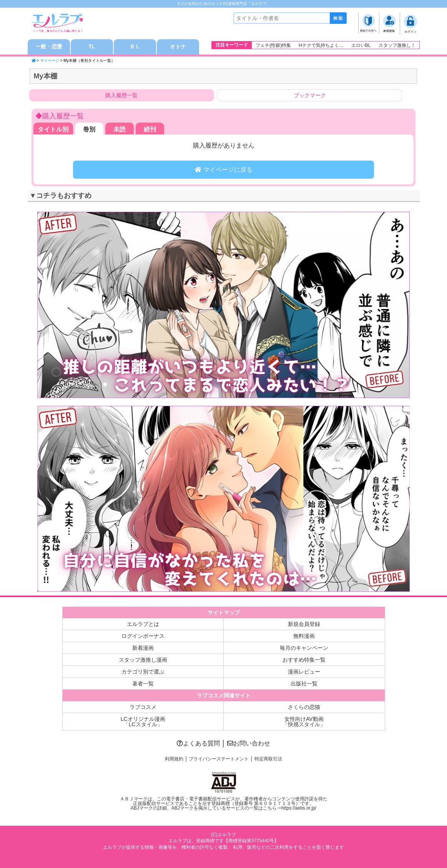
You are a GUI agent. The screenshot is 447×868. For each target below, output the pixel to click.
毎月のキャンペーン (304, 648)
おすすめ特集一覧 (304, 660)
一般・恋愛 (49, 47)
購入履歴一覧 (121, 95)
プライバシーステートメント (219, 759)
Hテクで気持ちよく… (321, 45)
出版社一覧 (304, 684)
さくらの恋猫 (304, 707)
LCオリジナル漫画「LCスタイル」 (143, 722)
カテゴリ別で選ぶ (143, 672)
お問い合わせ (249, 743)
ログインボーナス (143, 636)
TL (92, 47)
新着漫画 (143, 648)
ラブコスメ (143, 707)
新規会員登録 (304, 624)
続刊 (150, 129)
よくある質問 (198, 743)
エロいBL (361, 45)
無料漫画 (304, 636)
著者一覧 (143, 684)
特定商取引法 (268, 759)
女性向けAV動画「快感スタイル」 (304, 722)
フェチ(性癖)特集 (273, 45)
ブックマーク (310, 95)
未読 (120, 129)
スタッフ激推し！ (397, 45)
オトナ (178, 47)
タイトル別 (53, 129)
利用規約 (174, 759)
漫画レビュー (304, 672)
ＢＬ (135, 47)
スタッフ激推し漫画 (143, 660)
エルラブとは (143, 624)
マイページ (50, 61)
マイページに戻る (223, 170)
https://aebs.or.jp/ (299, 808)
